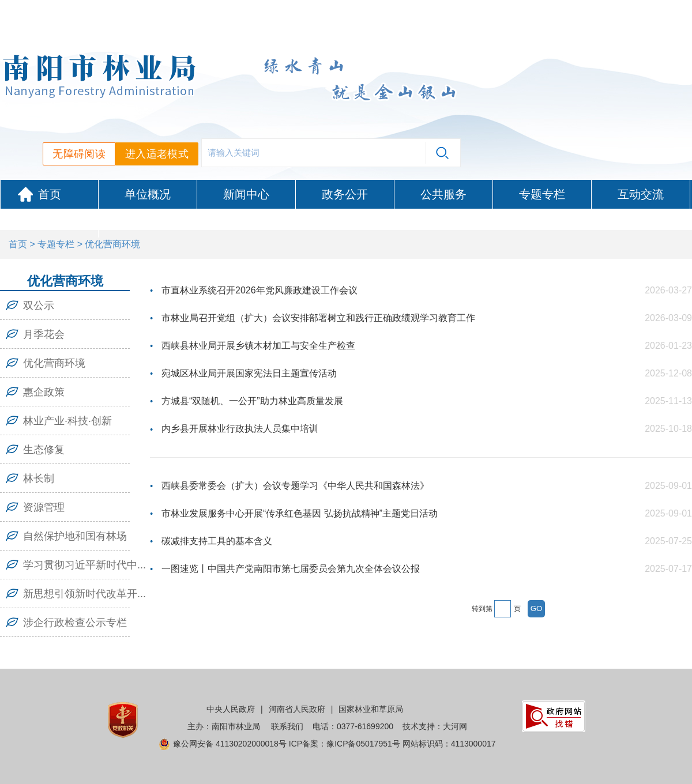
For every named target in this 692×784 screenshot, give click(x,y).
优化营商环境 (54, 363)
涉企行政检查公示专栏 (75, 623)
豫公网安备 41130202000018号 (230, 744)
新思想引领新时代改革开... (84, 594)
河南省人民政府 (297, 709)
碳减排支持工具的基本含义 (217, 541)
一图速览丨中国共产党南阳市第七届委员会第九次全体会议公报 (291, 569)
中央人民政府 (231, 709)
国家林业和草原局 (371, 709)
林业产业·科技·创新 (67, 421)
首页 (50, 194)
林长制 (39, 478)
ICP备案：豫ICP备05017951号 (345, 744)
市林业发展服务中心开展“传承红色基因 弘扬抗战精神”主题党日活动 (300, 513)
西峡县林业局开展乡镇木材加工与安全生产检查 (258, 346)
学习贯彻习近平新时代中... (84, 565)
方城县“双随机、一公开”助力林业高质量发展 (252, 401)
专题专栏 (542, 194)
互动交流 (641, 194)
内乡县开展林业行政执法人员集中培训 (240, 429)
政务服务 (49, 223)
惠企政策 (44, 392)
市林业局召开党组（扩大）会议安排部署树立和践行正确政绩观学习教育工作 (318, 318)
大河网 (455, 726)
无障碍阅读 (79, 154)
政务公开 (345, 194)
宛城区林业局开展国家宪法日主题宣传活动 (249, 373)
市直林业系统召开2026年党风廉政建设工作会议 (259, 290)
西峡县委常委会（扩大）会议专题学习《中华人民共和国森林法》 (295, 486)
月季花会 (44, 334)
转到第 (482, 609)
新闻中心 (246, 194)
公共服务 (443, 194)
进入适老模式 (157, 154)
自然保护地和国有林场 (75, 536)
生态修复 (44, 450)
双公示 (39, 306)
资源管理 (44, 507)
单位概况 (148, 194)
